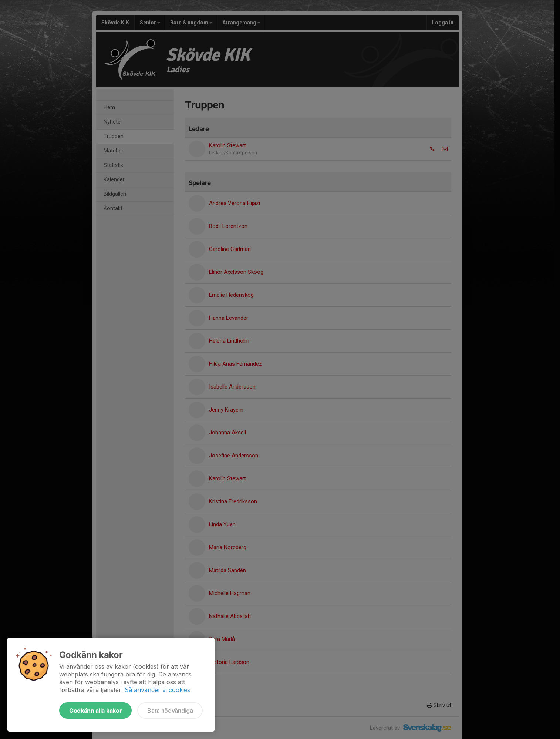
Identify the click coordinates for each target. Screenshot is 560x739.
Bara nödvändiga (170, 711)
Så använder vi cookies (157, 690)
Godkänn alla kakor (95, 711)
